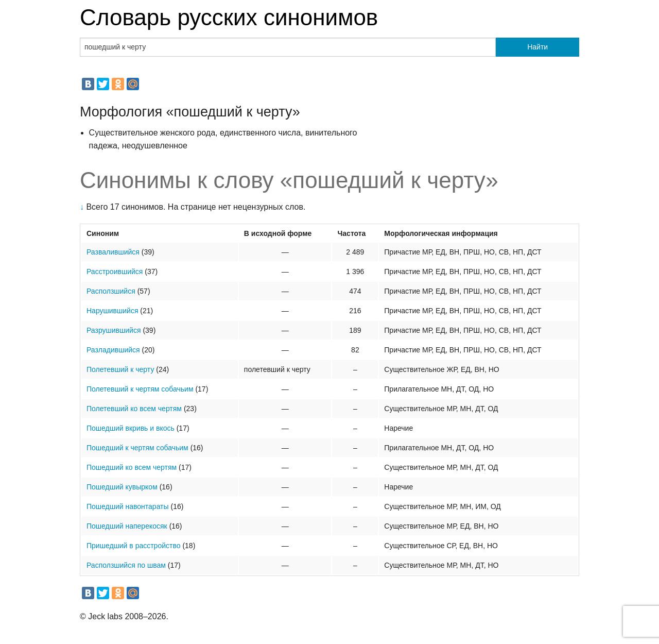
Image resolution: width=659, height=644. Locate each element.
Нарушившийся (112, 311)
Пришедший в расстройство (134, 546)
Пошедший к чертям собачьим (137, 448)
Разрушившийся (114, 330)
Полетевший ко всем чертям (134, 409)
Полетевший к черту (120, 369)
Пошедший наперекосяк (127, 526)
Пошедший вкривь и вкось (131, 428)
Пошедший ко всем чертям (132, 467)
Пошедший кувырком (122, 487)
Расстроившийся (115, 272)
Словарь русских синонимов (229, 17)
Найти (537, 47)
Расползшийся (111, 291)
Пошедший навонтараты (128, 506)
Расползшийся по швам (126, 565)
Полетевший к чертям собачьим (140, 389)
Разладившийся (113, 350)
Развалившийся (113, 252)
